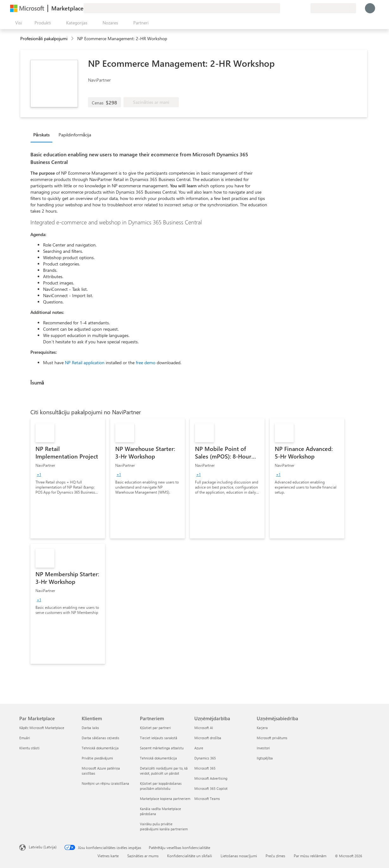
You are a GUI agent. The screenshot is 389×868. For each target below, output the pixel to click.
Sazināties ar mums (143, 856)
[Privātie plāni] (305, 8)
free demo (146, 362)
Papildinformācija (75, 135)
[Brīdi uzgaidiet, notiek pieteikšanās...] (370, 8)
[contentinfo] (73, 39)
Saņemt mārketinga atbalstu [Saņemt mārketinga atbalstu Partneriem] (162, 748)
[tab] (43, 134)
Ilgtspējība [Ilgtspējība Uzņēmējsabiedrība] (265, 758)
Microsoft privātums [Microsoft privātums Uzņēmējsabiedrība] (272, 738)
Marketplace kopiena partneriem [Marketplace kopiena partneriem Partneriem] (165, 799)
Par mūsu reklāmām (310, 856)
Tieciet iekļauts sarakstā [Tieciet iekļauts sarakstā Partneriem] (159, 738)
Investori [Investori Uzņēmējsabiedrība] (263, 748)
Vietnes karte (108, 856)
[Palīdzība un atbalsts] (290, 8)
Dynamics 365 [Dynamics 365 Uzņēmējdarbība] (205, 758)
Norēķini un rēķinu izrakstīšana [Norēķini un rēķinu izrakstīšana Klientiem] (105, 783)
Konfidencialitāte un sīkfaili (190, 856)
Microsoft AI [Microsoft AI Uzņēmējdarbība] (204, 728)
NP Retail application (85, 362)
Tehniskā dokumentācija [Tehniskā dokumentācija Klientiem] (100, 748)
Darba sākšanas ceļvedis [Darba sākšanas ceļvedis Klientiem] (100, 738)
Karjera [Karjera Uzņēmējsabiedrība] (262, 728)
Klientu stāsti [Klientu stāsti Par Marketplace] (29, 748)
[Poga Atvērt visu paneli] (17, 23)
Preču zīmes (275, 856)
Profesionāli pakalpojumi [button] (44, 38)
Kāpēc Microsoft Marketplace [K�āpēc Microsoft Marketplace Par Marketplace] (42, 728)
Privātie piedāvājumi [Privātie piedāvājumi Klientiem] (97, 758)
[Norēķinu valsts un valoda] (333, 8)
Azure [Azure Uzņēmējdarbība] (199, 748)
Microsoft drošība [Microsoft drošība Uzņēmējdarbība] (208, 738)
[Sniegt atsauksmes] (283, 8)
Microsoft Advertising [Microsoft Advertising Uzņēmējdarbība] (211, 778)
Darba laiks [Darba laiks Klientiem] (90, 728)
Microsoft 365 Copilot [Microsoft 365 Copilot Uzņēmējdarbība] (211, 788)
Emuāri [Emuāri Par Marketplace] (25, 738)
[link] (68, 478)
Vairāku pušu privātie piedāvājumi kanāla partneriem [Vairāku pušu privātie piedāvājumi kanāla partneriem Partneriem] (164, 826)
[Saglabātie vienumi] (298, 8)
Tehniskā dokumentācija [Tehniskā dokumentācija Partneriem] (158, 758)
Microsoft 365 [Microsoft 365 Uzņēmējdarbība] (205, 768)
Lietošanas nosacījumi (239, 856)
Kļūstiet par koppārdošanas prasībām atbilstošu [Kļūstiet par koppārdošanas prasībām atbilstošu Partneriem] (161, 786)
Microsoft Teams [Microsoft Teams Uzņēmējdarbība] (207, 799)
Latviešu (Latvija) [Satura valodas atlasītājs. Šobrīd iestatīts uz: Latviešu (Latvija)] (43, 847)
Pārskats (41, 135)
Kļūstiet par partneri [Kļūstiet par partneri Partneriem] (155, 728)
